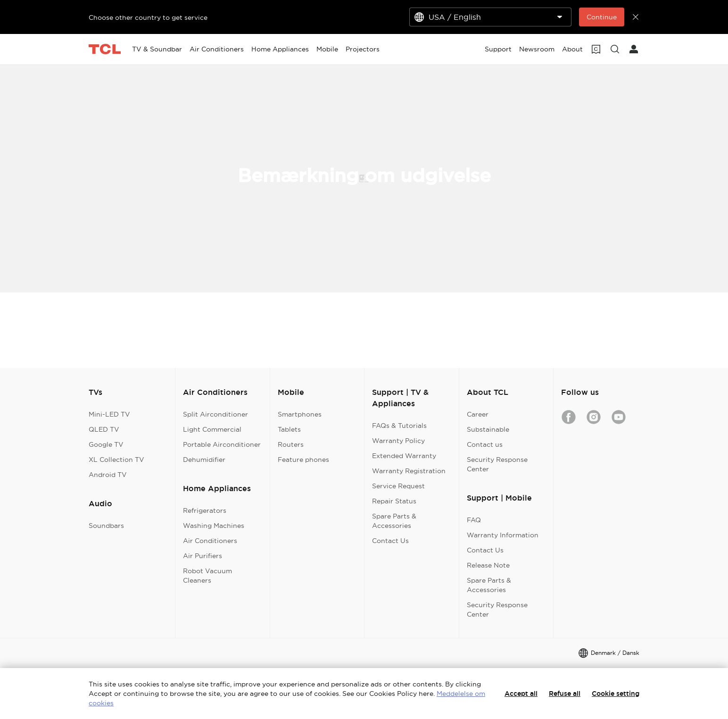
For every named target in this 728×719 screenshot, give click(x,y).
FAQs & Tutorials (399, 426)
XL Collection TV (116, 460)
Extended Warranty (404, 456)
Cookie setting (616, 694)
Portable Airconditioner (222, 444)
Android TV (108, 475)
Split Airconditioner (215, 414)
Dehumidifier (204, 460)
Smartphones (300, 414)
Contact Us (390, 541)
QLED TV (104, 429)
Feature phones (303, 460)
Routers (291, 444)
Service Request (398, 486)
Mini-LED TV (109, 414)
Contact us (485, 444)
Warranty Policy (398, 441)
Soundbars (106, 526)
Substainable (488, 429)
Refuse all (565, 694)
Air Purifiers (203, 556)
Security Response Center (497, 464)
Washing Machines (214, 526)
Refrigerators (205, 510)
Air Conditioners (210, 541)
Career (478, 414)
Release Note (488, 565)
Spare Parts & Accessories (394, 521)
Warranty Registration (409, 471)
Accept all (521, 694)
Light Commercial (212, 429)
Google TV (106, 444)
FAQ (474, 520)
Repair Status (394, 501)
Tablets (289, 429)
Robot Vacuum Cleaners (207, 576)
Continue (602, 17)
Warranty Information (503, 535)
